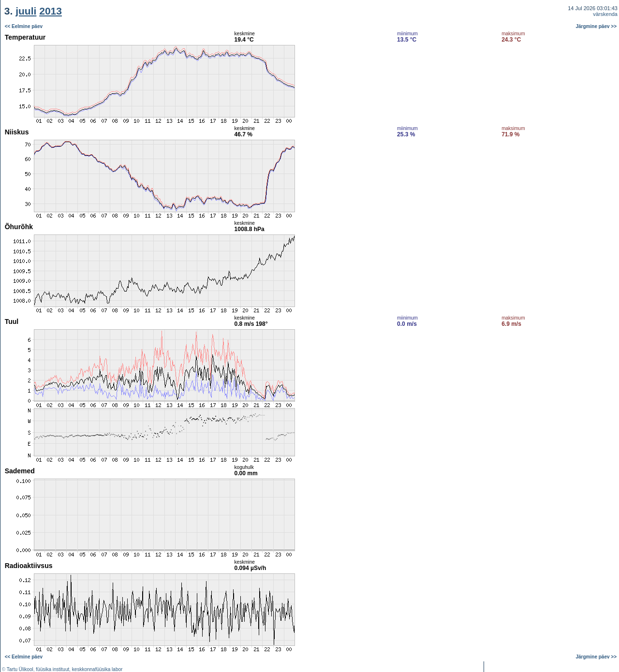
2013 (51, 11)
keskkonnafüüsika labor (97, 669)
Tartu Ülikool (20, 669)
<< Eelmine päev (24, 26)
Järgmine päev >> (597, 26)
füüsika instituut (52, 669)
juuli (26, 11)
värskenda (605, 14)
